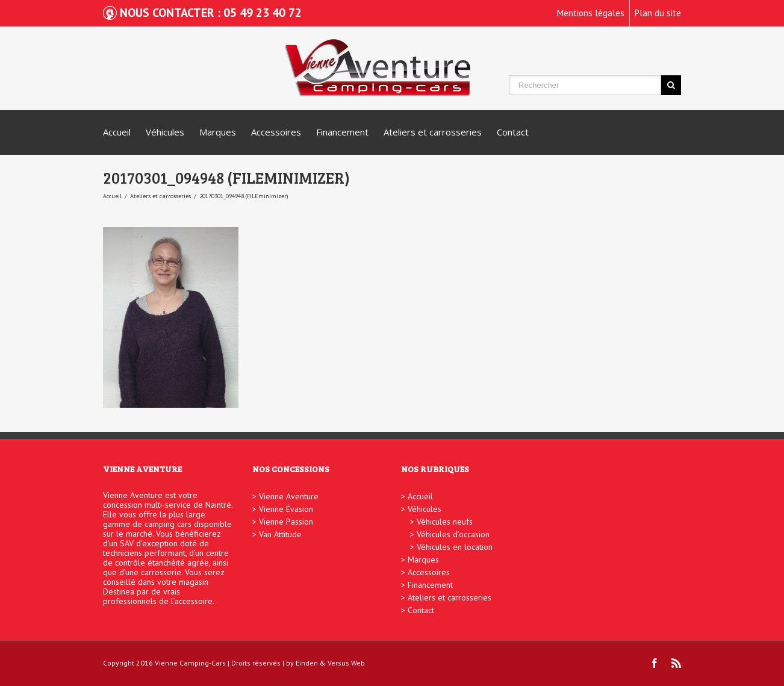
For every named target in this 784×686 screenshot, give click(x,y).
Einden (307, 663)
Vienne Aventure (289, 496)
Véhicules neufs (445, 522)
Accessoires (276, 132)
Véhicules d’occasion (453, 534)
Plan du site (658, 13)
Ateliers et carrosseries (433, 132)
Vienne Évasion (286, 509)
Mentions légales (591, 13)
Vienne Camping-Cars (190, 663)
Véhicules (165, 132)
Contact (513, 132)
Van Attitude (280, 534)
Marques (218, 132)
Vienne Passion (286, 522)
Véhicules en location (455, 547)
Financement (342, 132)
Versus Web (346, 663)
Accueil (117, 132)
